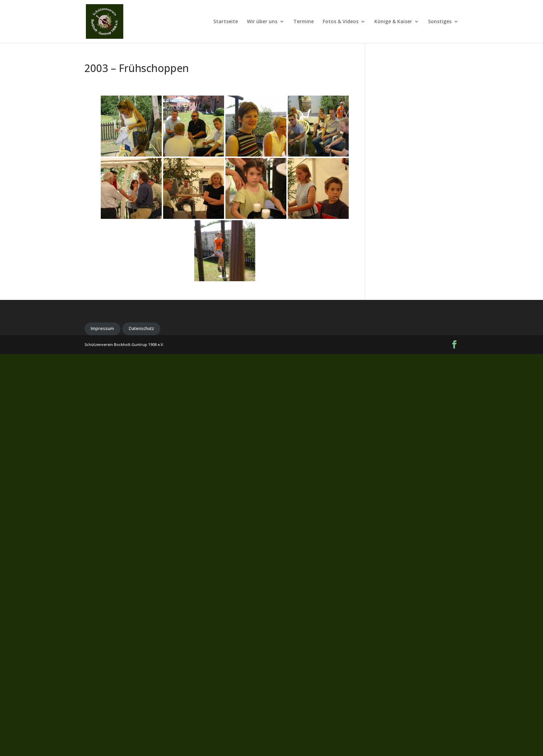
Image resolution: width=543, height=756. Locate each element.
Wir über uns (262, 22)
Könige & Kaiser (393, 22)
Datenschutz (141, 328)
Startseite (226, 22)
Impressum (102, 328)
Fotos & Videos (341, 22)
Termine (304, 22)
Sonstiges (440, 22)
